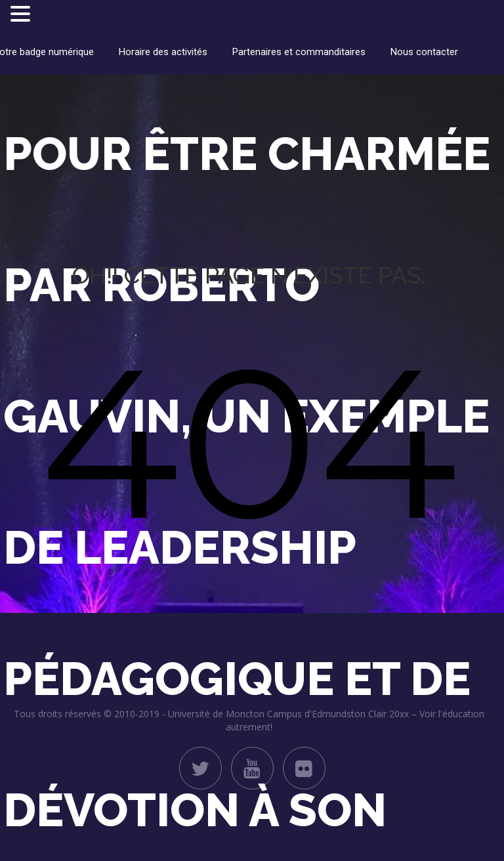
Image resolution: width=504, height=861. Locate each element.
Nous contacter (424, 52)
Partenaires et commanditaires (299, 52)
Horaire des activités (163, 52)
